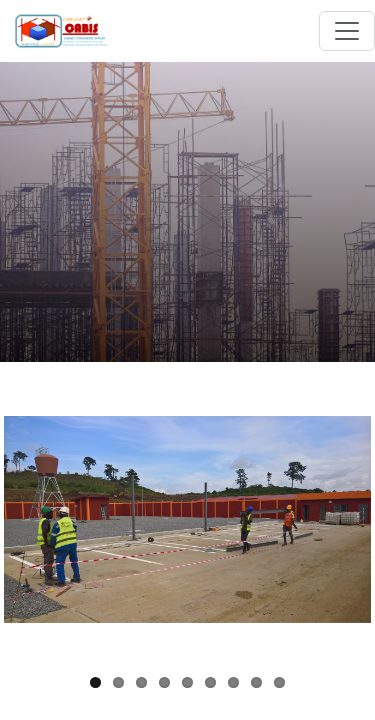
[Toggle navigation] (347, 31)
